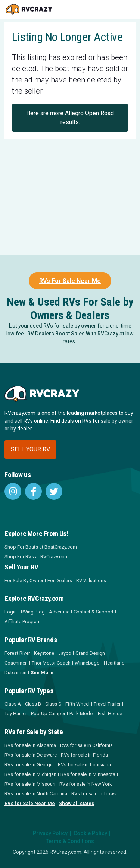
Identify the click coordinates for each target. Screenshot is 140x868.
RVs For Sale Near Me (70, 281)
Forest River (17, 653)
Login (11, 612)
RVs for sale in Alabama (30, 745)
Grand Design (90, 653)
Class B (33, 704)
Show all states (77, 803)
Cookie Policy (90, 833)
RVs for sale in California (86, 745)
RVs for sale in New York (86, 784)
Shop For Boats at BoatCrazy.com (41, 547)
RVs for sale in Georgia (29, 765)
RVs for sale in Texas (94, 794)
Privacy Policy (50, 833)
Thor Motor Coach (51, 663)
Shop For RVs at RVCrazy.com (37, 557)
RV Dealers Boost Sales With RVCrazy (73, 334)
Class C (53, 704)
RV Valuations (91, 580)
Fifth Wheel (77, 704)
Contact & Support (94, 612)
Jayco (65, 653)
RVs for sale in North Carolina (36, 794)
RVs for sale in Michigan (30, 774)
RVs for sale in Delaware (31, 755)
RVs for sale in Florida (84, 755)
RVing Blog (33, 612)
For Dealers (60, 580)
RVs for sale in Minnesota (88, 774)
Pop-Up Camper (48, 714)
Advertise (59, 612)
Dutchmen (15, 673)
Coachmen (16, 663)
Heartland (114, 663)
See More (42, 673)
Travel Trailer (107, 704)
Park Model (82, 714)
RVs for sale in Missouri (30, 784)
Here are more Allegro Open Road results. (70, 118)
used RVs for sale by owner (63, 326)
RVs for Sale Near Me (30, 803)
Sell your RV (30, 449)
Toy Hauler (16, 714)
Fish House (110, 714)
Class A (13, 704)
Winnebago (87, 663)
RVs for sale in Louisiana (84, 765)
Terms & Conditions (70, 841)
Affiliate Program (23, 621)
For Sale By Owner (24, 580)
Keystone (44, 653)
